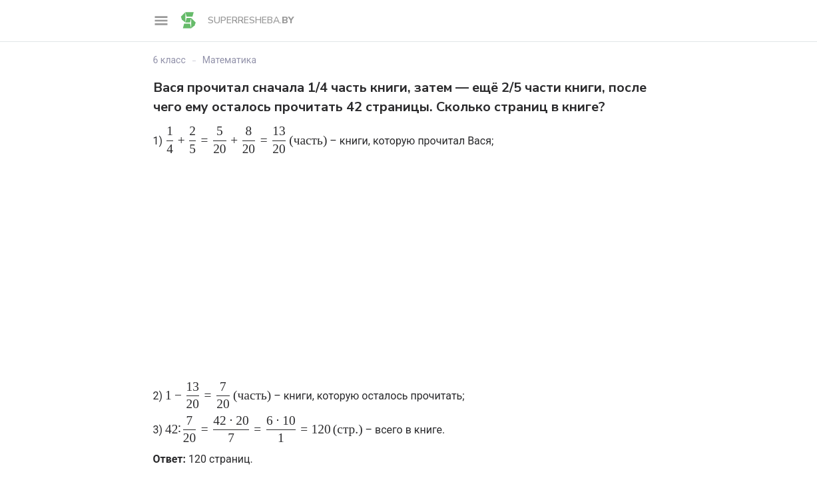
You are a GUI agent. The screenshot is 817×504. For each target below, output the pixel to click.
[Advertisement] (409, 254)
